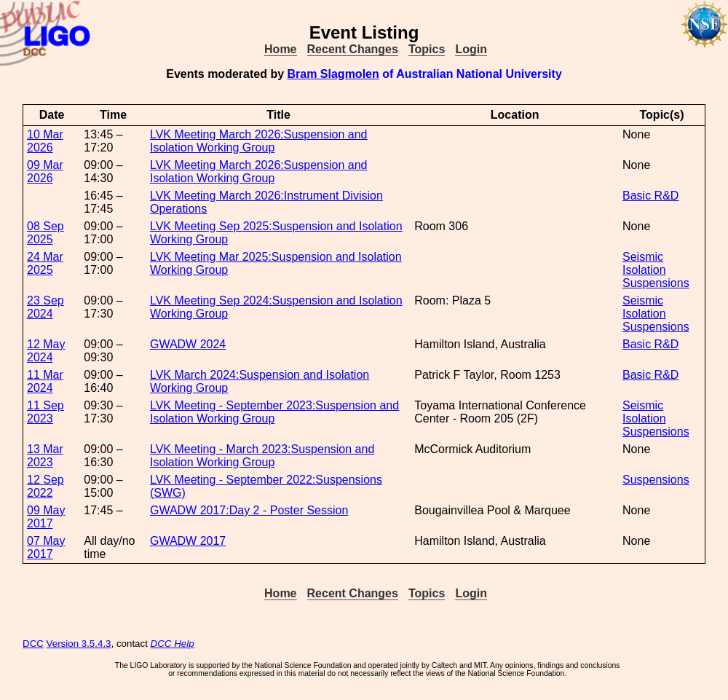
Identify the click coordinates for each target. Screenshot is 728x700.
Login (471, 49)
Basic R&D (650, 196)
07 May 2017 (46, 547)
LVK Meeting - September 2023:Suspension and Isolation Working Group (274, 412)
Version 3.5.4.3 (79, 644)
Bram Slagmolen (333, 74)
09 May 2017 (46, 517)
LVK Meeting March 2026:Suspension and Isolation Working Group (259, 141)
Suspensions (656, 283)
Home (280, 49)
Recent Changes (353, 49)
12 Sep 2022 (45, 486)
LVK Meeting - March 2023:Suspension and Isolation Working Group (262, 456)
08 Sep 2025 (45, 233)
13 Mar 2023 (45, 456)
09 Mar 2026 (45, 172)
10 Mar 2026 (45, 141)
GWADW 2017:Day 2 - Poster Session (249, 510)
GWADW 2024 (188, 344)
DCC (33, 644)
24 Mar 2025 (45, 263)
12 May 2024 (46, 351)
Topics (427, 49)
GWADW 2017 (188, 541)
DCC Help (173, 644)
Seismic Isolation (644, 263)
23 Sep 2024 (45, 307)
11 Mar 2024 (45, 381)
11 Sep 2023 (45, 412)
